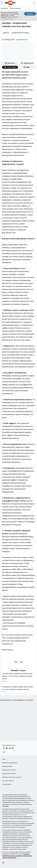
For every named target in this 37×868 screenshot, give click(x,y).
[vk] (16, 662)
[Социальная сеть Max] (27, 67)
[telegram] (22, 662)
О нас (4, 759)
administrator (22, 39)
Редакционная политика (9, 774)
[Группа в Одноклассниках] (7, 748)
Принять (30, 14)
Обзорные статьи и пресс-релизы (12, 777)
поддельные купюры (20, 33)
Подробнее (6, 806)
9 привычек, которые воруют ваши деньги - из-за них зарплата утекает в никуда (18, 689)
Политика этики (7, 784)
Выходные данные (7, 766)
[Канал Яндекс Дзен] (10, 67)
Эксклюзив (4, 8)
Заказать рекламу (15, 8)
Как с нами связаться (8, 781)
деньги (6, 33)
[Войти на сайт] (34, 3)
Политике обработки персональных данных (10, 18)
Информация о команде (9, 770)
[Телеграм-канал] (10, 748)
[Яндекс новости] (27, 63)
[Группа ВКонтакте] (10, 63)
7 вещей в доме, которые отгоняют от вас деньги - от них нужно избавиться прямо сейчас (18, 677)
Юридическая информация (10, 763)
